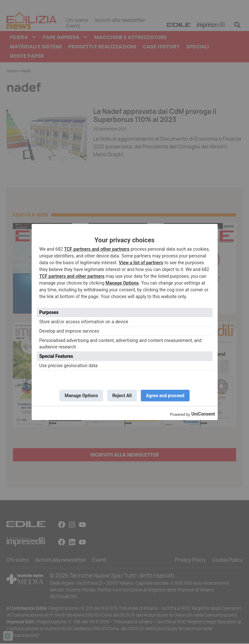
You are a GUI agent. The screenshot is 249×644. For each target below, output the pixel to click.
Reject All (122, 396)
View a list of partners (141, 262)
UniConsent (203, 415)
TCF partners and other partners (97, 248)
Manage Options (122, 282)
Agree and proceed (166, 396)
